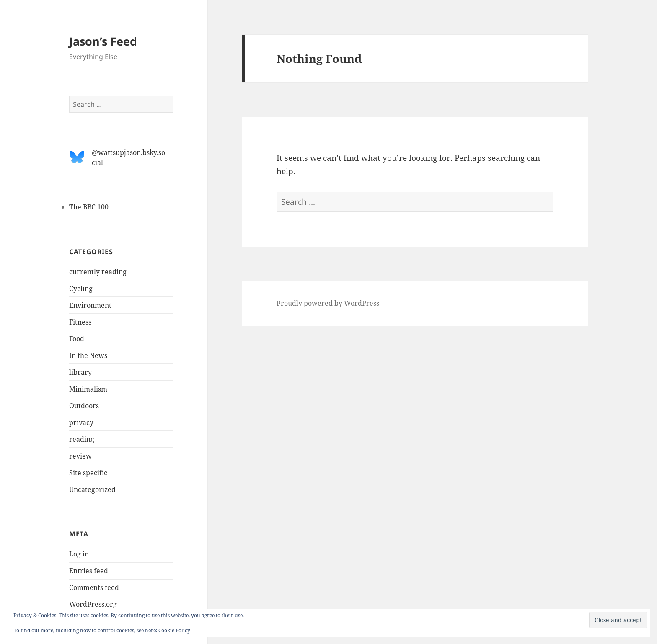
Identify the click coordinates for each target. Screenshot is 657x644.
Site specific (88, 473)
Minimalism (88, 389)
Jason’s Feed (103, 41)
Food (77, 339)
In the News (88, 355)
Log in (79, 554)
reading (82, 439)
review (80, 456)
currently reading (98, 272)
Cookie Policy (174, 630)
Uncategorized (92, 489)
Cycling (81, 289)
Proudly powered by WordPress (328, 303)
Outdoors (84, 406)
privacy (81, 422)
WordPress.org (93, 604)
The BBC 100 (89, 207)
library (80, 372)
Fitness (80, 322)
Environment (90, 305)
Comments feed (94, 587)
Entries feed (89, 571)
